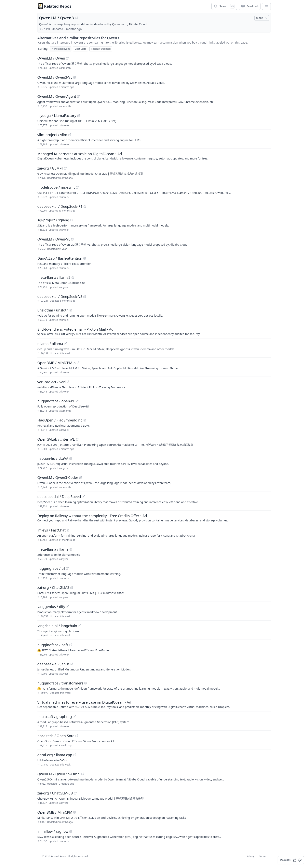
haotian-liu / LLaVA (53, 458)
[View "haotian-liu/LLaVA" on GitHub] (71, 458)
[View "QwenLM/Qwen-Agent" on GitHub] (78, 96)
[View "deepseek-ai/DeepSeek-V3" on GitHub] (85, 296)
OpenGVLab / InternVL (56, 439)
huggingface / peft (53, 645)
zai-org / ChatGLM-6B (55, 793)
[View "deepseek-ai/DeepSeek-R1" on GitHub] (85, 206)
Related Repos (58, 6)
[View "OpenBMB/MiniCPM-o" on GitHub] (78, 363)
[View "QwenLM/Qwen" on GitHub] (67, 58)
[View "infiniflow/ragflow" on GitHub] (71, 831)
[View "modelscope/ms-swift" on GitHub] (77, 187)
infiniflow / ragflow (53, 831)
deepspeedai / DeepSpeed (59, 497)
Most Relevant (61, 49)
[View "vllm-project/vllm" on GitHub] (70, 135)
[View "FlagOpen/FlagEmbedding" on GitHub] (85, 420)
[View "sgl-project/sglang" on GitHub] (72, 220)
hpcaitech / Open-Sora (56, 736)
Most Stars (80, 49)
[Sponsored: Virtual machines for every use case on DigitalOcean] (154, 704)
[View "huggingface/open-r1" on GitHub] (77, 401)
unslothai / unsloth (53, 310)
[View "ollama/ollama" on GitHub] (65, 344)
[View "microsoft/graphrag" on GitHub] (74, 717)
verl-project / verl (52, 382)
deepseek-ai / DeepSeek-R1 (60, 206)
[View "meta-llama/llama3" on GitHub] (73, 277)
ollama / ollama (50, 344)
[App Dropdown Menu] (266, 6)
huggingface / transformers (60, 683)
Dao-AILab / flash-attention (60, 258)
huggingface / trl (51, 568)
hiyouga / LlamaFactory (57, 116)
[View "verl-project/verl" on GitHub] (68, 382)
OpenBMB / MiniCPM (55, 812)
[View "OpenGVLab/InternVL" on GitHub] (77, 439)
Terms (263, 856)
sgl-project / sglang (53, 220)
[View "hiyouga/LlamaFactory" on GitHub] (79, 116)
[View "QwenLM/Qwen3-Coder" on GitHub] (81, 477)
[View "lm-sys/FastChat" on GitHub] (68, 530)
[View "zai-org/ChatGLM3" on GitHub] (72, 587)
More (262, 18)
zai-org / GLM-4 (50, 168)
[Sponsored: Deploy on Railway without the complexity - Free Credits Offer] (154, 518)
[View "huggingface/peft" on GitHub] (71, 645)
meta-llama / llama (53, 549)
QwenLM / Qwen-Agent (57, 96)
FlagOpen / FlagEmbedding (60, 420)
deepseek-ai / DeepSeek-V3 (60, 296)
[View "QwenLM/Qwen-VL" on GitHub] (73, 239)
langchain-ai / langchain (57, 626)
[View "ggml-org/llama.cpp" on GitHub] (74, 755)
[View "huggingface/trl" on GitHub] (67, 568)
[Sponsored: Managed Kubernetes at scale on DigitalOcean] (154, 156)
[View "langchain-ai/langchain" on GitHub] (79, 626)
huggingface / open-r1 (56, 401)
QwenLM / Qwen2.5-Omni (59, 774)
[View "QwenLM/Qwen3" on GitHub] (77, 18)
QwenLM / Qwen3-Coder (58, 477)
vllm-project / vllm (52, 135)
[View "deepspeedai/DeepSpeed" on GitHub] (83, 497)
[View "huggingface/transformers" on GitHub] (86, 683)
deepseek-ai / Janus (54, 664)
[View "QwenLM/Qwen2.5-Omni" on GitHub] (83, 774)
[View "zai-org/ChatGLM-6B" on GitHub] (75, 793)
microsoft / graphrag (55, 717)
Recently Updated (101, 49)
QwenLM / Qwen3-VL (55, 77)
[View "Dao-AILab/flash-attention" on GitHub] (85, 258)
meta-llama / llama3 (54, 277)
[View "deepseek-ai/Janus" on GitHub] (72, 664)
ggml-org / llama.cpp (55, 755)
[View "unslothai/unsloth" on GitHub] (71, 310)
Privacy (250, 856)
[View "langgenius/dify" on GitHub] (67, 607)
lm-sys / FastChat (52, 530)
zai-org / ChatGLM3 (54, 587)
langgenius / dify (51, 607)
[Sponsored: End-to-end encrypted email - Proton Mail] (154, 331)
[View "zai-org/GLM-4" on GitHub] (65, 168)
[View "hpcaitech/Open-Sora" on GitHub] (77, 736)
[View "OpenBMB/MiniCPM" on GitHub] (75, 812)
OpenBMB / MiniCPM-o (57, 363)
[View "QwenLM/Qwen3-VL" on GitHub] (75, 77)
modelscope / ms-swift (56, 187)
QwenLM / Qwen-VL (54, 239)
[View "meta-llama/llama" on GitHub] (71, 549)
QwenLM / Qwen (51, 58)
